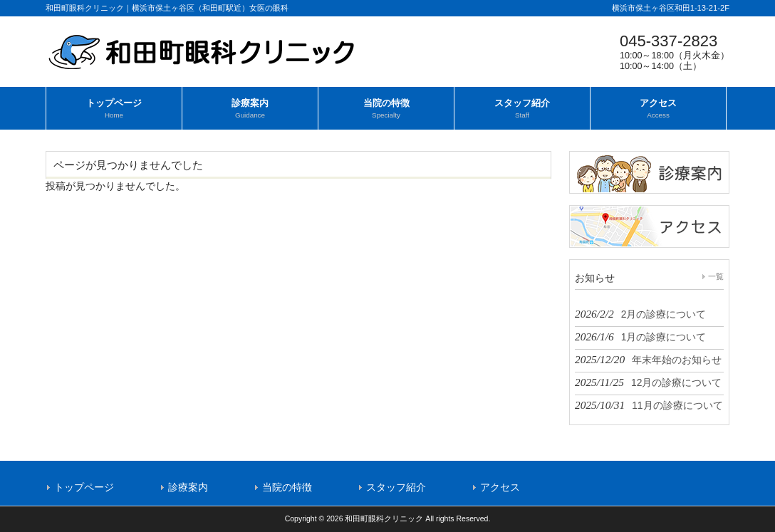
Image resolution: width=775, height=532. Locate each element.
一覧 (716, 276)
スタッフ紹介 (396, 487)
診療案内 (188, 487)
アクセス (500, 487)
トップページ (84, 487)
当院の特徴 (287, 487)
